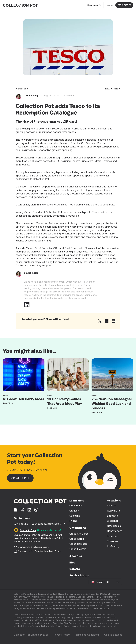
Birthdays (112, 516)
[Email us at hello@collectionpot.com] (40, 547)
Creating (74, 511)
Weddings (113, 521)
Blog (72, 563)
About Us (76, 556)
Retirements (114, 511)
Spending (75, 516)
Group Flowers (78, 549)
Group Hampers (78, 544)
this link (106, 608)
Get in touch (22, 518)
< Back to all (22, 89)
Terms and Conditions (87, 635)
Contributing (76, 506)
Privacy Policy (62, 635)
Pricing (73, 521)
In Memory (113, 546)
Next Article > (113, 89)
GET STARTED (124, 5)
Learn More (77, 501)
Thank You (113, 541)
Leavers (111, 506)
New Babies (114, 526)
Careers (75, 569)
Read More (8, 403)
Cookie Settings (113, 635)
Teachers (112, 536)
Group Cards (77, 539)
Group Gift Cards (79, 534)
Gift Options (78, 528)
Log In (110, 5)
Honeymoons (115, 531)
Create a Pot (20, 478)
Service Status (79, 575)
